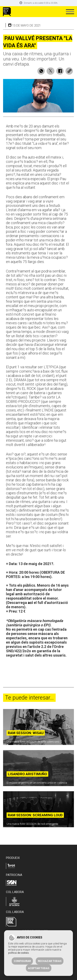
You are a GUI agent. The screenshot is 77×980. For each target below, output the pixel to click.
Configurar (22, 961)
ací (30, 603)
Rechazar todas (50, 961)
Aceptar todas (39, 968)
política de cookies (19, 953)
